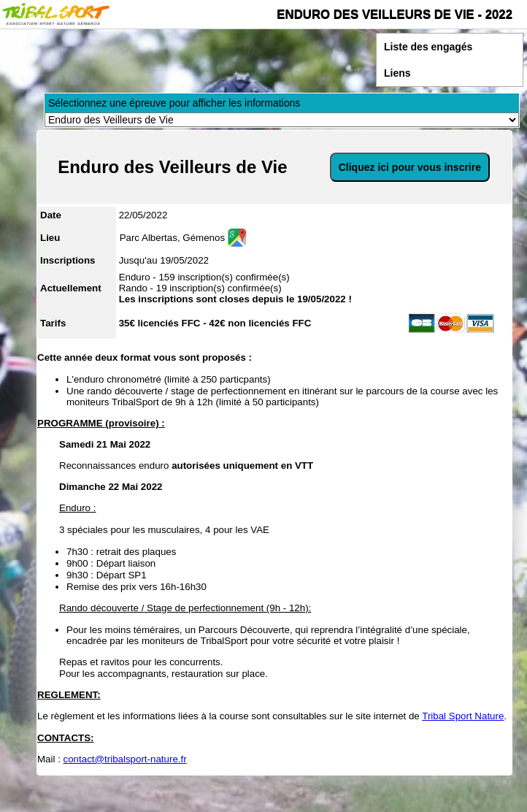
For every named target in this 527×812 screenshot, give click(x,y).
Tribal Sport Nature (463, 716)
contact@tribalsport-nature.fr (125, 759)
